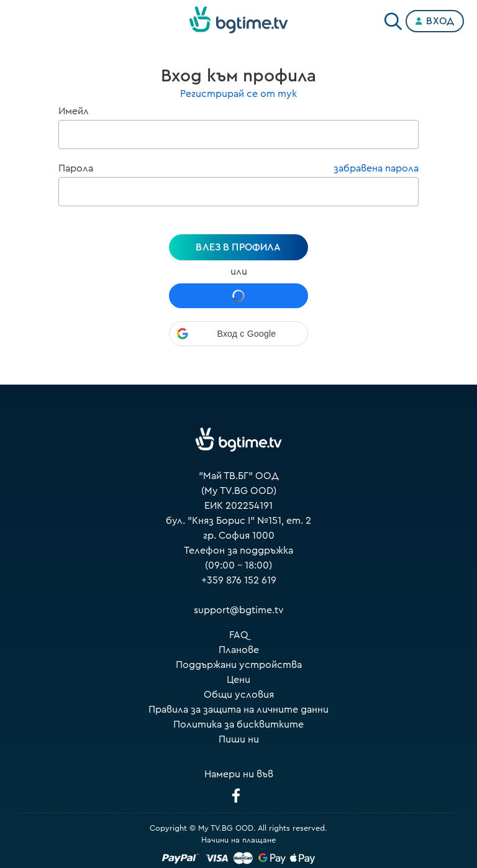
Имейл (74, 111)
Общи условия (239, 695)
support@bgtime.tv (239, 610)
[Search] (393, 19)
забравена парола (376, 168)
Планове (239, 650)
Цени (238, 680)
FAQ (239, 635)
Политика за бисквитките (238, 724)
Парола (76, 168)
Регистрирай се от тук (238, 94)
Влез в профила (238, 247)
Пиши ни (239, 739)
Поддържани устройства (239, 665)
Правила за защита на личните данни (238, 710)
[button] (238, 334)
